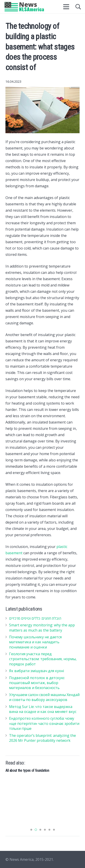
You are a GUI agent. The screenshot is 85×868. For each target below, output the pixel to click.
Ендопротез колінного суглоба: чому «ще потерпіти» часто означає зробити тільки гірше (44, 723)
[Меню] (66, 7)
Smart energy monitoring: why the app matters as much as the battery (42, 628)
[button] (31, 830)
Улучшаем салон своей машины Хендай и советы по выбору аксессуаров (44, 697)
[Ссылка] (24, 7)
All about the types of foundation (27, 771)
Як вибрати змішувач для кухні (36, 671)
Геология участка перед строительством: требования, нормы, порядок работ (43, 659)
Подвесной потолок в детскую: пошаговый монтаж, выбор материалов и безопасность (37, 683)
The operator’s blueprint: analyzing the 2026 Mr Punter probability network (42, 738)
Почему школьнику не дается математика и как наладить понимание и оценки (35, 642)
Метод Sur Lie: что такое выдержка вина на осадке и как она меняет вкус (43, 709)
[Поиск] (78, 7)
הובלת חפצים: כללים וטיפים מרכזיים (35, 618)
